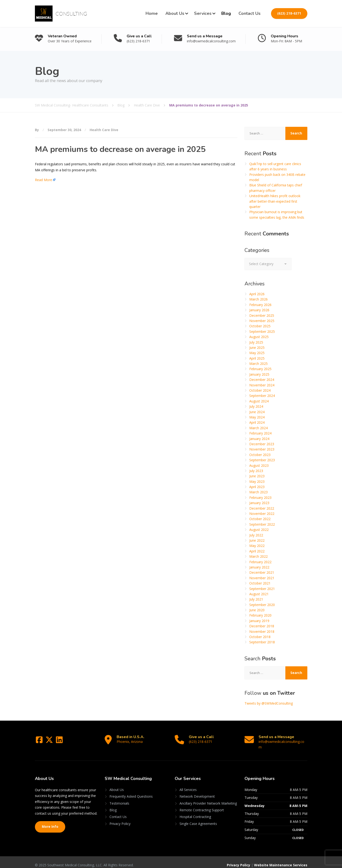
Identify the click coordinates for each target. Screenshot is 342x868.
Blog (226, 13)
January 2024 (259, 439)
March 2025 (258, 364)
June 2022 (257, 540)
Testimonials (119, 798)
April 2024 (257, 422)
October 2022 (260, 519)
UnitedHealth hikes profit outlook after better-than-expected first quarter (275, 201)
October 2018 (260, 637)
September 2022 (262, 524)
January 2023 (259, 503)
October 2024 (260, 390)
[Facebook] (40, 741)
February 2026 (260, 305)
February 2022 (260, 562)
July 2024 (256, 406)
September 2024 (262, 396)
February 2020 (260, 615)
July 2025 (256, 342)
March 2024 (258, 428)
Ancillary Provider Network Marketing (208, 798)
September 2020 (262, 605)
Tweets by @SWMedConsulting (269, 703)
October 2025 (260, 326)
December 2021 (262, 572)
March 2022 (258, 556)
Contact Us (250, 13)
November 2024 (262, 385)
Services (203, 13)
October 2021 (260, 583)
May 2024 (257, 417)
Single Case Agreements (198, 818)
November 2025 (262, 321)
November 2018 (262, 632)
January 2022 (259, 567)
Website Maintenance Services (281, 860)
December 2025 (262, 315)
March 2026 (258, 299)
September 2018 (262, 642)
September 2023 (262, 460)
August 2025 (259, 337)
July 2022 (256, 535)
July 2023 (256, 471)
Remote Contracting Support (202, 805)
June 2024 (257, 412)
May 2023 (257, 481)
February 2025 (260, 369)
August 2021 (259, 594)
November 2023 (262, 449)
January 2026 (259, 310)
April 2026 (257, 294)
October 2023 (260, 455)
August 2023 (259, 465)
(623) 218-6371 (289, 13)
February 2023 (260, 498)
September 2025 (262, 331)
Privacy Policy (120, 818)
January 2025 (259, 374)
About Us (175, 13)
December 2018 (262, 626)
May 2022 (257, 546)
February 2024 (260, 433)
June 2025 (257, 348)
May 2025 (257, 353)
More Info (50, 821)
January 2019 (259, 621)
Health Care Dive (104, 130)
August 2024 (259, 401)
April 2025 (257, 358)
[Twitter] (50, 741)
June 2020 (257, 610)
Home (152, 13)
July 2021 (256, 599)
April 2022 (257, 551)
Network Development (197, 791)
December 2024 (262, 380)
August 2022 (259, 530)
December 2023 (262, 444)
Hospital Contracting (195, 811)
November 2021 (262, 578)
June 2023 (257, 476)
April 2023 (257, 487)
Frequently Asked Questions (131, 791)
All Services (188, 784)
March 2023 (258, 492)
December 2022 (262, 508)
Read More (43, 180)
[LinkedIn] (59, 741)
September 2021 (262, 589)
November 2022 (262, 514)
